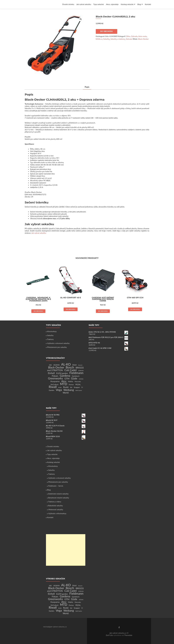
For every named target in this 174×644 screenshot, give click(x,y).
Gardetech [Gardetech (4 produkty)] (76, 376)
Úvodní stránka (68, 4)
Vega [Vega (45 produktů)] (59, 390)
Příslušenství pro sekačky (57, 347)
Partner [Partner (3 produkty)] (71, 385)
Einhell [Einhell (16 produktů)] (51, 373)
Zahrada (129, 39)
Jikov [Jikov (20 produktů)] (64, 381)
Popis (87, 87)
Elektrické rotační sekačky (58, 494)
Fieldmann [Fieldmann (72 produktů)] (76, 373)
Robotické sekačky (56, 506)
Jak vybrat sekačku (84, 4)
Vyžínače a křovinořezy (57, 513)
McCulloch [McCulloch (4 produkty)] (55, 384)
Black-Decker (143, 39)
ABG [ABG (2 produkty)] (50, 365)
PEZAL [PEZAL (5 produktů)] (78, 384)
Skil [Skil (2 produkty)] (71, 387)
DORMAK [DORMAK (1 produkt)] (81, 371)
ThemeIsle (128, 635)
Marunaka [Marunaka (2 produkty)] (78, 382)
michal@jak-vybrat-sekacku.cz (55, 627)
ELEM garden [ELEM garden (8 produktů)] (62, 373)
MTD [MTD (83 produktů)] (64, 384)
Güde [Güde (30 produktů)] (74, 378)
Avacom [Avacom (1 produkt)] (80, 365)
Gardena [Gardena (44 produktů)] (65, 376)
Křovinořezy (52, 331)
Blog (139, 4)
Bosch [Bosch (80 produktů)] (70, 367)
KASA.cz (99, 39)
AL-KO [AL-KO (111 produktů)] (66, 364)
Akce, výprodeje (112, 4)
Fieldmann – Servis (56, 486)
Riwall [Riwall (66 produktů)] (53, 387)
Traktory (50, 339)
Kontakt (148, 4)
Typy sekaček (99, 4)
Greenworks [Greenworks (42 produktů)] (55, 378)
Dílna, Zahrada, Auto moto (136, 36)
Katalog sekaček (127, 4)
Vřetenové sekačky (56, 509)
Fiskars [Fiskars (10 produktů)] (55, 376)
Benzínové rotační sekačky (59, 498)
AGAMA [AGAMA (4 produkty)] (56, 365)
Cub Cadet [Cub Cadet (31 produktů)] (71, 370)
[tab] (87, 87)
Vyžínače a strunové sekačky (58, 343)
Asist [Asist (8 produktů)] (75, 365)
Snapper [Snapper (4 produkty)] (77, 387)
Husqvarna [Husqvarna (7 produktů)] (55, 381)
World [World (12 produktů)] (66, 393)
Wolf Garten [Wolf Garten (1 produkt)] (79, 390)
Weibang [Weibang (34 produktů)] (69, 390)
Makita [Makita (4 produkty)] (71, 381)
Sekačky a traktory (118, 39)
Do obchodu (107, 31)
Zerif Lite (110, 635)
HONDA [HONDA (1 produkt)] (81, 379)
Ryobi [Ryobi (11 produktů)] (66, 387)
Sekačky (107, 39)
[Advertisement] (66, 550)
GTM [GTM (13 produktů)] (67, 379)
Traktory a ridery (55, 502)
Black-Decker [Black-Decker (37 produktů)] (56, 367)
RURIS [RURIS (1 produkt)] (60, 387)
